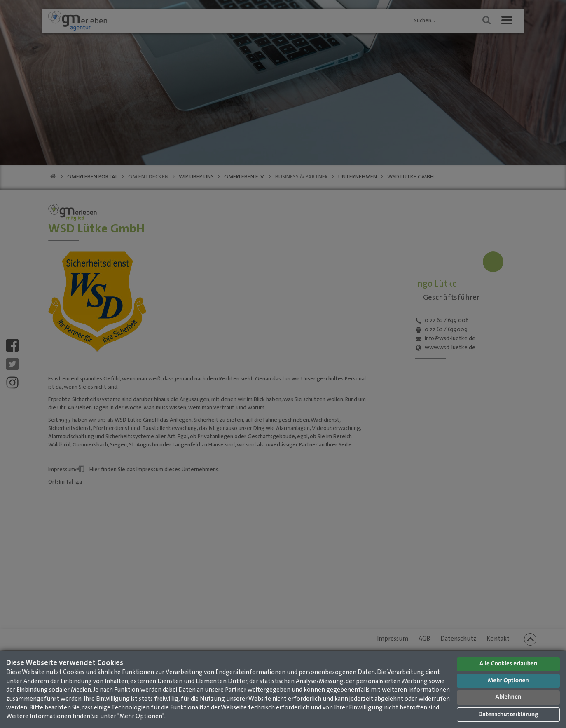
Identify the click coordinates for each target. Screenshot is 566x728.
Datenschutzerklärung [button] (508, 715)
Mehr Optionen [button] (508, 681)
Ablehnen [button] (509, 697)
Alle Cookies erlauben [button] (509, 664)
